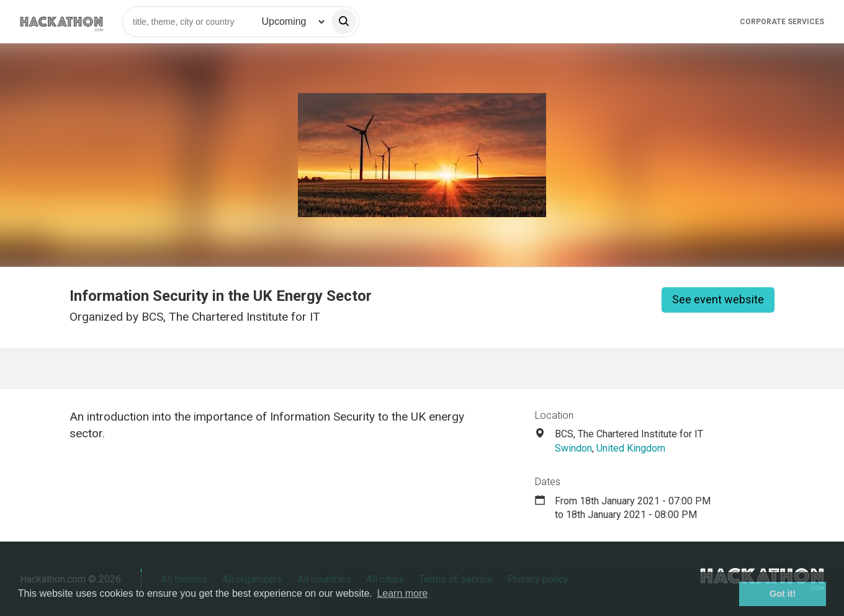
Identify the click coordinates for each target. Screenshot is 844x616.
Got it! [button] (783, 594)
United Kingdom (631, 448)
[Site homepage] (61, 21)
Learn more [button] (402, 593)
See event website (718, 299)
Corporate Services (782, 22)
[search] (344, 22)
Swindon (573, 448)
